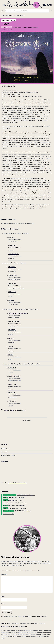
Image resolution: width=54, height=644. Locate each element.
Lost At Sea (12, 292)
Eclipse (11, 355)
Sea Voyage (12, 283)
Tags (28, 624)
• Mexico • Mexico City (17, 505)
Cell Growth (12, 245)
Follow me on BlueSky (20, 627)
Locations (23, 624)
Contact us (42, 624)
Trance (11, 346)
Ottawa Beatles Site (9, 86)
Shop (9, 624)
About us (4, 624)
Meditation (12, 267)
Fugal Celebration (14, 376)
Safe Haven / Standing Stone (18, 313)
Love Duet (12, 393)
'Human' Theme (14, 254)
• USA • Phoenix (15, 500)
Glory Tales (12, 368)
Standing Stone (34, 27)
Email (3, 604)
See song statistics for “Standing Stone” (15, 410)
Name (3, 596)
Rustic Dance (13, 384)
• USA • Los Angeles (16, 498)
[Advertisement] (27, 431)
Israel (8, 449)
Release (11, 300)
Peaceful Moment (14, 321)
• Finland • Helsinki (22, 511)
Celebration (12, 401)
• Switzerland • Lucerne (26, 495)
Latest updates (15, 624)
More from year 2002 (9, 514)
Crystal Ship (13, 275)
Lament (11, 338)
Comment (4, 574)
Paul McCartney (19, 27)
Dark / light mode (7, 627)
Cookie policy (34, 624)
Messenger (12, 330)
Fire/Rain (11, 237)
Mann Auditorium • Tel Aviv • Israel (18, 483)
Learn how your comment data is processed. (35, 616)
